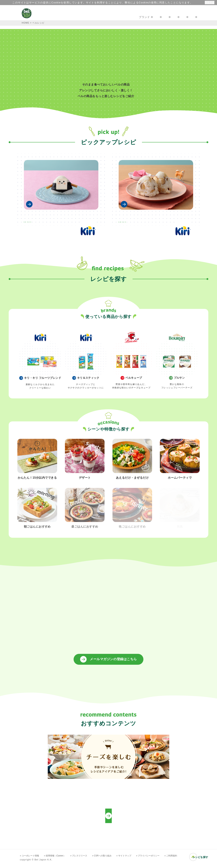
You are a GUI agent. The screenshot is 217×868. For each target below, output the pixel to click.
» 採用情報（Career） (59, 859)
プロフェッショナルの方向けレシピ (109, 819)
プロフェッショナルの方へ (178, 17)
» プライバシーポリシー (162, 859)
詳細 (193, 3)
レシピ (91, 17)
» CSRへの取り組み (111, 859)
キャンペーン (70, 17)
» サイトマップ (136, 859)
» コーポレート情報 (31, 859)
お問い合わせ (144, 17)
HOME (25, 23)
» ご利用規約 (188, 859)
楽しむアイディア (115, 17)
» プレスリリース (86, 859)
